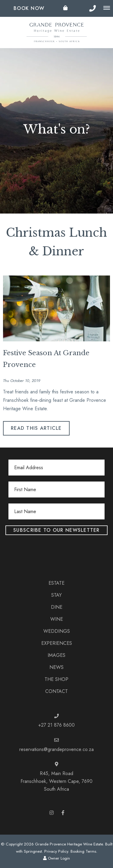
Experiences (57, 643)
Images (56, 655)
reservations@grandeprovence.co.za (56, 749)
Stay (56, 595)
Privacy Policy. (57, 851)
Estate (56, 583)
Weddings (57, 631)
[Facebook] (63, 813)
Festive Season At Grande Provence (46, 359)
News (56, 667)
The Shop (56, 679)
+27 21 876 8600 (56, 725)
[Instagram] (52, 813)
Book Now (29, 8)
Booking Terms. (84, 851)
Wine (57, 619)
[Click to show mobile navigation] (107, 8)
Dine (57, 607)
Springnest (33, 851)
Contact (56, 691)
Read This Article (36, 428)
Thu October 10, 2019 (22, 381)
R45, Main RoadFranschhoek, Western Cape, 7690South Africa (56, 781)
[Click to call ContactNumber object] (93, 8)
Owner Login (56, 858)
